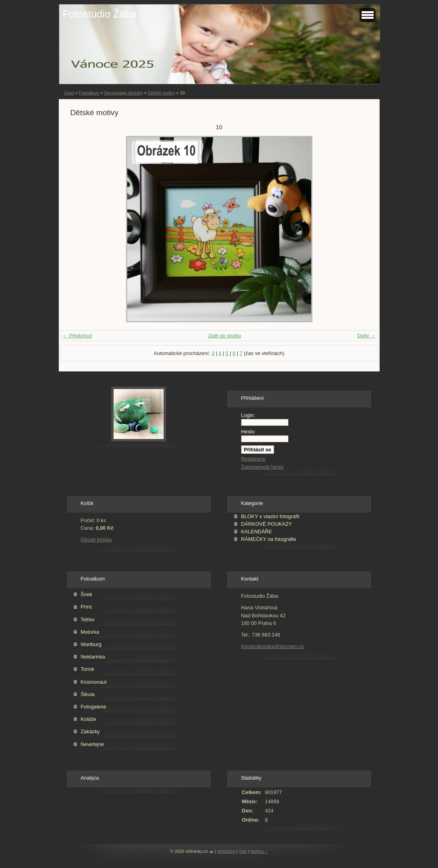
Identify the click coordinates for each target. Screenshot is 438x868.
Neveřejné (92, 744)
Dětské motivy (161, 93)
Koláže (89, 719)
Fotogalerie (94, 707)
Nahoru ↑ (259, 851)
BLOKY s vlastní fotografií (270, 516)
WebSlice (226, 851)
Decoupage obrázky (123, 93)
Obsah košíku (96, 540)
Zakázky (90, 731)
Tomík (88, 669)
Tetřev (88, 620)
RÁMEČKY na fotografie (269, 539)
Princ (87, 607)
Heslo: (248, 432)
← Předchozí (78, 336)
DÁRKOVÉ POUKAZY (267, 524)
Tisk (243, 851)
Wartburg (91, 644)
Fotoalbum (89, 93)
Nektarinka (93, 657)
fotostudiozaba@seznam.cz (273, 646)
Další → (366, 336)
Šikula (88, 694)
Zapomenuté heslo (262, 467)
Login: (248, 415)
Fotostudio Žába (100, 14)
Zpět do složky (225, 336)
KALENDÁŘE (257, 532)
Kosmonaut (94, 682)
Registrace (253, 459)
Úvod (69, 93)
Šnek (87, 594)
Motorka (90, 632)
